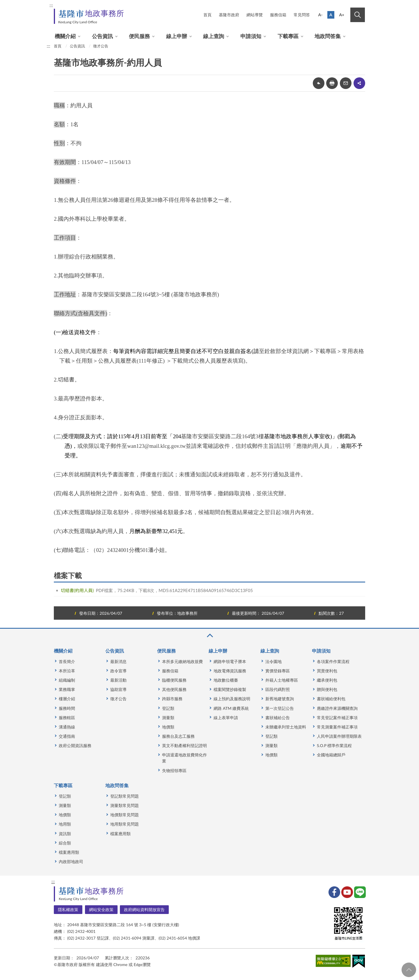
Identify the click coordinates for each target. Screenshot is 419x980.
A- (321, 15)
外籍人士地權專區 (282, 680)
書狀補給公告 (278, 718)
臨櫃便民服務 (174, 680)
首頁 (207, 15)
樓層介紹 (67, 699)
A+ (342, 15)
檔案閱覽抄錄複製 (230, 689)
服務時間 (67, 708)
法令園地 (274, 661)
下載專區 (288, 36)
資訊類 (65, 834)
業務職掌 (67, 689)
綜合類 (65, 843)
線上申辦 (177, 36)
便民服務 (139, 36)
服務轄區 (67, 718)
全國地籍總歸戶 (331, 755)
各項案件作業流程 (333, 661)
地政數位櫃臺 (226, 680)
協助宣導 (118, 689)
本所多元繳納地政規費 (182, 661)
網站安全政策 (101, 909)
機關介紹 (65, 36)
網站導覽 (255, 15)
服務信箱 (278, 15)
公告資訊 (102, 36)
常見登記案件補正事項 (337, 718)
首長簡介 (67, 661)
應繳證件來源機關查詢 (337, 708)
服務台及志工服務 (178, 736)
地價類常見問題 (125, 815)
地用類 (65, 824)
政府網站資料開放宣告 (144, 909)
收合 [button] (210, 636)
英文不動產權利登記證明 (184, 745)
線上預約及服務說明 (232, 699)
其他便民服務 (174, 689)
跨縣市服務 (172, 699)
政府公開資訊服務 (75, 745)
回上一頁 (319, 83)
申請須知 (251, 36)
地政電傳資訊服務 (230, 671)
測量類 (168, 718)
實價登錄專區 (278, 671)
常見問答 (302, 15)
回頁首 (409, 970)
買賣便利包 (327, 671)
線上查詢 (214, 36)
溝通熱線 (67, 727)
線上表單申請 (226, 718)
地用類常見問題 (125, 824)
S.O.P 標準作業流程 (334, 745)
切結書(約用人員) (77, 590)
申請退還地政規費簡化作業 (184, 758)
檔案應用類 (69, 852)
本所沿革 (67, 671)
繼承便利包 (327, 680)
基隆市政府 (229, 15)
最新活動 (118, 680)
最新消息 (118, 661)
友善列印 (332, 83)
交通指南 (67, 736)
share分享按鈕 (359, 83)
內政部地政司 (71, 861)
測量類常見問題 (125, 805)
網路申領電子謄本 (230, 661)
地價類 (168, 727)
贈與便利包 (327, 689)
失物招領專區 (174, 770)
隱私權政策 (68, 909)
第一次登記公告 (280, 708)
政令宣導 (118, 671)
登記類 (168, 708)
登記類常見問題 (125, 796)
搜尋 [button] (358, 15)
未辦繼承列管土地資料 (286, 727)
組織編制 (67, 680)
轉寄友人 (346, 83)
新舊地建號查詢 (280, 699)
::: (51, 5)
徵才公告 (101, 46)
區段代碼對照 (278, 689)
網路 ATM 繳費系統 (231, 708)
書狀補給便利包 (331, 699)
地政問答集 (328, 36)
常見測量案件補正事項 (337, 727)
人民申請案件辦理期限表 (339, 736)
